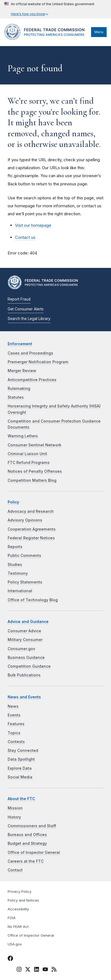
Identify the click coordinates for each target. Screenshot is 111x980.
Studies (15, 565)
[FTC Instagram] (19, 970)
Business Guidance (26, 658)
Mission (15, 808)
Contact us (25, 237)
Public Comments (24, 556)
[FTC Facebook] (10, 959)
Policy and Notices (23, 900)
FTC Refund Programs (29, 463)
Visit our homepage (33, 225)
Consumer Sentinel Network (34, 445)
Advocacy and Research (31, 511)
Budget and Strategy (27, 843)
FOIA (12, 918)
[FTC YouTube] (45, 970)
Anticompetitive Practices (32, 380)
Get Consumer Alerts (26, 309)
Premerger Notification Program (38, 362)
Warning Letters (23, 436)
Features (16, 724)
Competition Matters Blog (32, 480)
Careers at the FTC (26, 861)
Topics (14, 733)
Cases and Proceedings (30, 353)
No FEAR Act (18, 927)
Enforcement (20, 344)
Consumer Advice (24, 631)
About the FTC (21, 799)
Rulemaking (19, 389)
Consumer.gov (21, 649)
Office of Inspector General (34, 852)
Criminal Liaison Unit (27, 454)
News (13, 706)
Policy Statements (25, 582)
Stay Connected (23, 750)
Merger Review (22, 371)
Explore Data (20, 768)
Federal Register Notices (31, 538)
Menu (99, 32)
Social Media (20, 777)
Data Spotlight (21, 759)
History (14, 817)
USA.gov (15, 944)
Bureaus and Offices (27, 835)
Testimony (18, 573)
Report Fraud (19, 299)
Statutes (16, 397)
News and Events (24, 697)
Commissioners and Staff (32, 826)
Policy (13, 502)
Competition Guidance (29, 666)
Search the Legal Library (29, 319)
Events (14, 715)
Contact (15, 870)
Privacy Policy (19, 892)
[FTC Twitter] (28, 969)
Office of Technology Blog (33, 600)
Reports (15, 547)
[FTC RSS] (54, 970)
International (20, 591)
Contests (16, 742)
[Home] (46, 38)
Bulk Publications (24, 675)
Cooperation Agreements (32, 529)
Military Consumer (25, 640)
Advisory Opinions (25, 520)
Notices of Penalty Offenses (35, 471)
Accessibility (18, 909)
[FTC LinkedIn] (37, 970)
